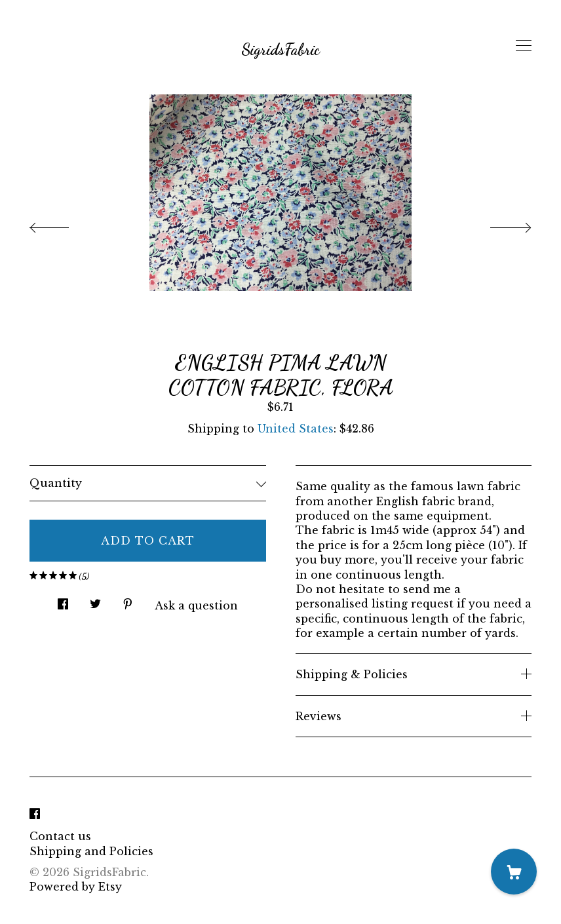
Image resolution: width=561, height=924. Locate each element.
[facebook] (35, 814)
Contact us (60, 836)
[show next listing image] (499, 224)
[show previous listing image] (62, 224)
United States (296, 429)
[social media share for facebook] (63, 600)
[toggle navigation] (524, 46)
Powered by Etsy (76, 887)
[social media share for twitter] (95, 600)
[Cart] (514, 872)
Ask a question (196, 606)
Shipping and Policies (91, 851)
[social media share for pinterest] (128, 600)
